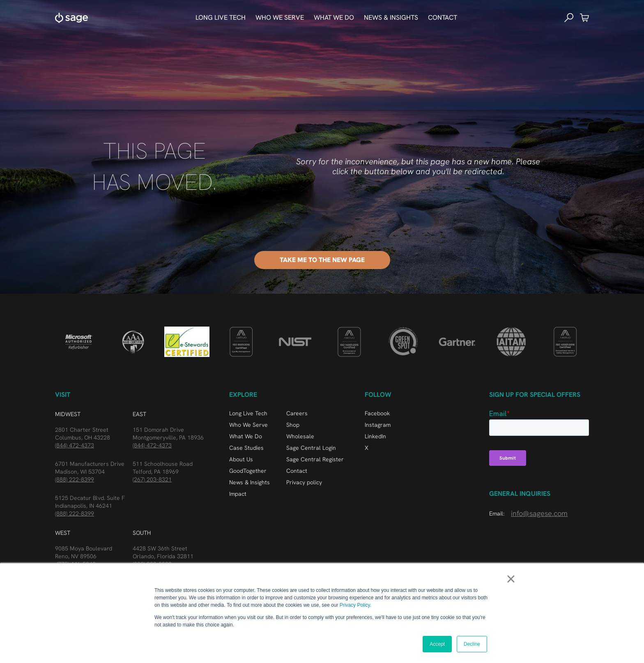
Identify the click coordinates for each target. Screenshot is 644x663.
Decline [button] (472, 644)
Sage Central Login (311, 448)
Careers (297, 413)
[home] (71, 18)
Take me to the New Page (322, 260)
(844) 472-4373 (75, 445)
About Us (241, 459)
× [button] (511, 579)
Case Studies (246, 448)
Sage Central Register (315, 459)
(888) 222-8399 (75, 479)
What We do (334, 17)
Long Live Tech (221, 17)
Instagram (378, 425)
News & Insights (250, 482)
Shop (293, 425)
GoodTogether (248, 471)
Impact (238, 494)
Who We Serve (248, 425)
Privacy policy (304, 482)
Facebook (377, 413)
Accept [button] (437, 644)
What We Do (246, 436)
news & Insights (391, 17)
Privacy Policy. (355, 605)
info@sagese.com (539, 513)
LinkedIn (375, 436)
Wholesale (300, 436)
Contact (443, 17)
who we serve (280, 17)
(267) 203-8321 (152, 479)
